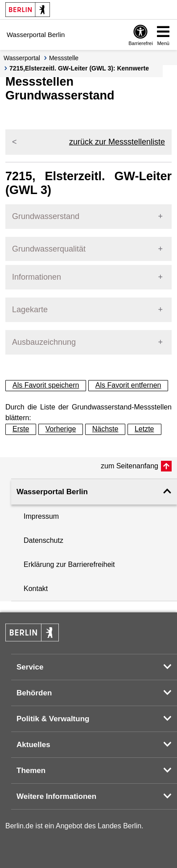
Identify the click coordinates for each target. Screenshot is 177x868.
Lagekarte (30, 310)
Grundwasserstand (46, 216)
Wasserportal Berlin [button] (52, 492)
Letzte (144, 429)
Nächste (105, 429)
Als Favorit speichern (46, 385)
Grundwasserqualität (49, 249)
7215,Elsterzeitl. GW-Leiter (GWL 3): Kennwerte (79, 68)
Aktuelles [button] (33, 745)
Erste (21, 429)
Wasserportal (22, 58)
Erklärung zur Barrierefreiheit (69, 564)
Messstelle (64, 58)
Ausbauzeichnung (44, 342)
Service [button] (30, 667)
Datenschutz (43, 540)
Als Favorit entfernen (128, 385)
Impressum (41, 516)
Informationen (37, 277)
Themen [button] (31, 771)
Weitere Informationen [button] (56, 796)
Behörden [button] (34, 693)
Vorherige (61, 429)
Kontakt (36, 589)
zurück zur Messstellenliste (117, 142)
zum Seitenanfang (130, 466)
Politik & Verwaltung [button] (53, 719)
